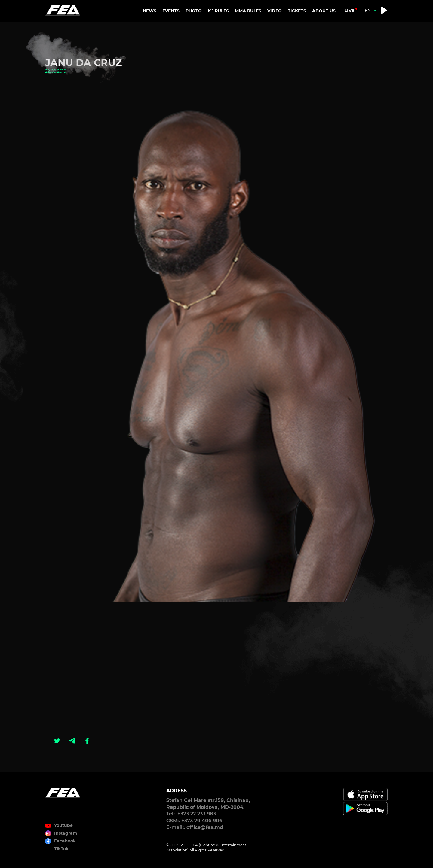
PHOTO (194, 11)
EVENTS (171, 11)
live (349, 11)
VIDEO (275, 11)
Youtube (63, 825)
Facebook (65, 841)
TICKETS (297, 11)
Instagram (66, 833)
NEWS (150, 11)
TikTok (61, 849)
